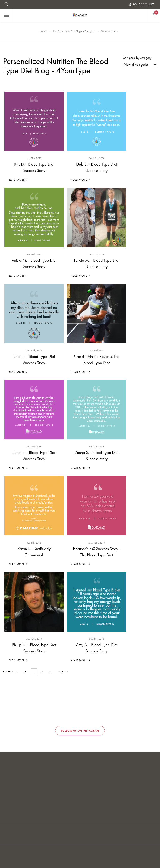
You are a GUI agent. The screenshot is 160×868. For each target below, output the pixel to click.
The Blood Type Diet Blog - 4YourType (74, 31)
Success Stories (110, 31)
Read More (18, 180)
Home (43, 31)
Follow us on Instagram (80, 731)
